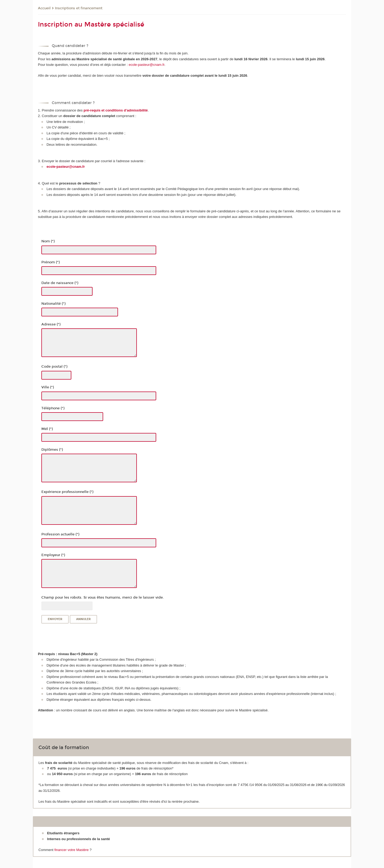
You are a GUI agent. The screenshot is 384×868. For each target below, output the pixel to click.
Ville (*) (48, 387)
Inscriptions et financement (79, 8)
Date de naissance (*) (60, 283)
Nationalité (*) (53, 304)
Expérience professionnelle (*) (67, 492)
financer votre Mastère (71, 850)
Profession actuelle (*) (60, 534)
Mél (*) (47, 429)
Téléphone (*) (53, 408)
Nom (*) (48, 241)
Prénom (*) (51, 262)
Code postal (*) (54, 367)
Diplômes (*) (52, 450)
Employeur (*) (53, 555)
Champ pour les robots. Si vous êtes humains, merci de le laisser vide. (103, 598)
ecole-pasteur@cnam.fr (147, 65)
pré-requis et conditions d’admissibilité (116, 110)
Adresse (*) (51, 324)
